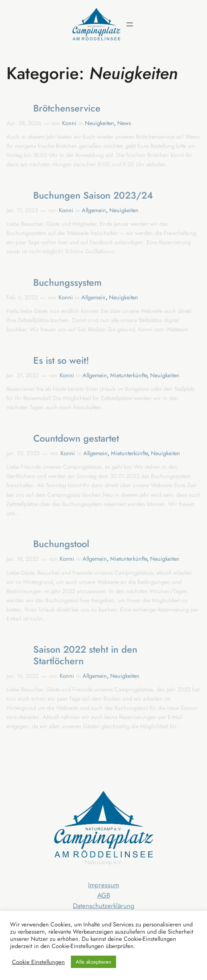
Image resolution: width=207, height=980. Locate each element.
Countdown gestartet (76, 439)
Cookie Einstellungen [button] (38, 962)
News (124, 123)
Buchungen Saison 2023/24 (93, 196)
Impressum (104, 885)
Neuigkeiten (99, 123)
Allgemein (94, 210)
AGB (104, 895)
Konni (69, 123)
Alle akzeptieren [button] (93, 962)
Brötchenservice (67, 109)
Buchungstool (61, 544)
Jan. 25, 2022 (23, 453)
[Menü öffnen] (130, 24)
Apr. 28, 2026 (24, 123)
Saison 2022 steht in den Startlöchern (85, 655)
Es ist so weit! (61, 361)
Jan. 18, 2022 (23, 559)
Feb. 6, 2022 (22, 297)
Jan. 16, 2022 (23, 676)
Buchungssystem (67, 283)
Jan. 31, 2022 (23, 375)
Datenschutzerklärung (104, 906)
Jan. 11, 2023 (22, 210)
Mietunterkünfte (129, 375)
